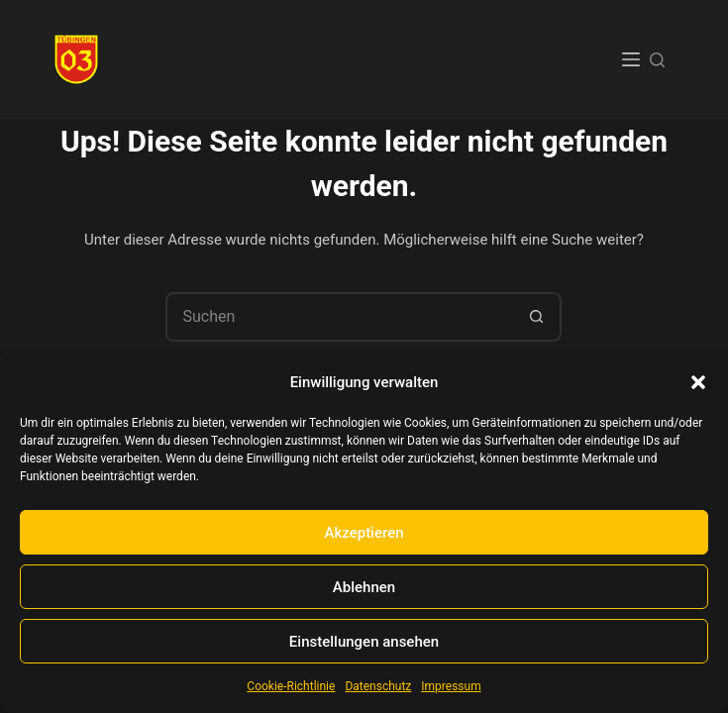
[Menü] (631, 59)
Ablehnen (364, 587)
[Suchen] (657, 60)
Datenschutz (378, 686)
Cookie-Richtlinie (291, 686)
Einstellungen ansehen (364, 642)
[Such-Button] (537, 317)
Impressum (451, 686)
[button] (698, 382)
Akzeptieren (364, 533)
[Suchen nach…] (339, 317)
